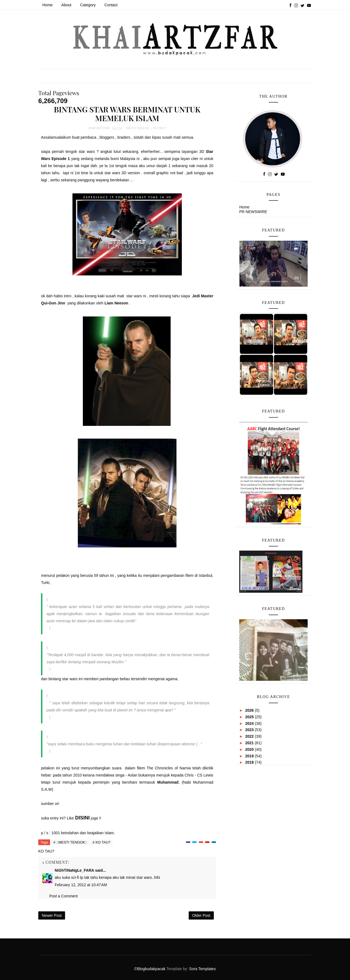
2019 (250, 756)
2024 (250, 723)
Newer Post (52, 915)
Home (47, 5)
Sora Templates (202, 969)
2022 (250, 736)
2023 (250, 730)
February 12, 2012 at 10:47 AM (81, 885)
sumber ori (51, 804)
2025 (250, 717)
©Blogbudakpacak (150, 969)
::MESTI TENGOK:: (138, 128)
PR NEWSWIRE (253, 212)
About (66, 5)
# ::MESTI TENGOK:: (70, 842)
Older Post (201, 915)
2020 (250, 749)
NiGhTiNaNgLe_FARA (74, 870)
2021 (250, 743)
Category (88, 5)
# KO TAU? (102, 842)
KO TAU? (159, 128)
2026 (250, 710)
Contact (111, 5)
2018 (250, 762)
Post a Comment (63, 896)
